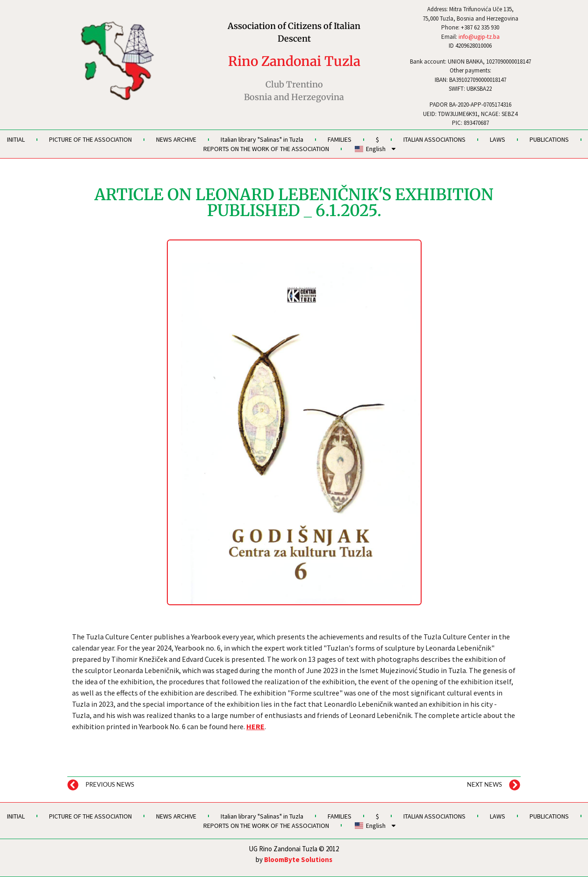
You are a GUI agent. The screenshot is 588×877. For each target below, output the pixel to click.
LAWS (498, 139)
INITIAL (16, 139)
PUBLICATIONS (549, 139)
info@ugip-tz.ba (479, 37)
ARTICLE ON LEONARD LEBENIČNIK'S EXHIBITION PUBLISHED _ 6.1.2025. (294, 203)
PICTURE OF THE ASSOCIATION (90, 139)
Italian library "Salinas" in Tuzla (262, 139)
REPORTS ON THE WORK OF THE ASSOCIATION (266, 149)
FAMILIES (340, 139)
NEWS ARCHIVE (176, 139)
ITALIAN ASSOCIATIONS (434, 139)
